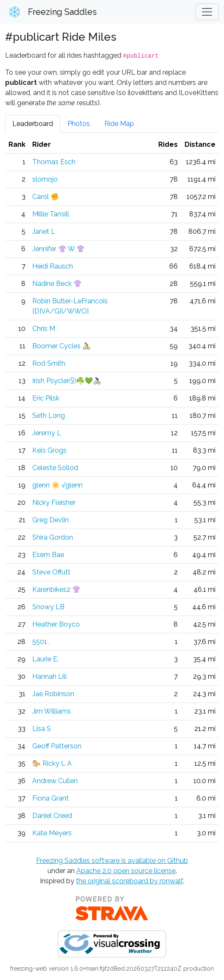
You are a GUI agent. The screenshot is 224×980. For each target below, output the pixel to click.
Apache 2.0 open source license (126, 871)
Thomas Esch (54, 162)
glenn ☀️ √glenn (57, 485)
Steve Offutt (51, 572)
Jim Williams (52, 711)
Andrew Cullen (55, 781)
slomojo (45, 179)
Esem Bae (48, 555)
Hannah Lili (49, 676)
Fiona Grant (50, 798)
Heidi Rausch (53, 266)
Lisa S (42, 729)
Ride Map (119, 124)
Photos (79, 124)
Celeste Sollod (55, 468)
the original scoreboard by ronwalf (129, 881)
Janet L (44, 231)
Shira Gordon (53, 537)
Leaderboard (33, 124)
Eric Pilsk (46, 398)
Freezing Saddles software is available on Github (112, 861)
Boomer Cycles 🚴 (62, 346)
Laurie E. (45, 659)
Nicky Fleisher (54, 503)
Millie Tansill (51, 214)
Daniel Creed (52, 816)
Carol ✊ (46, 197)
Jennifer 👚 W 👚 (59, 249)
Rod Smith (49, 363)
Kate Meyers (52, 833)
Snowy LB (48, 607)
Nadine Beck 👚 (57, 284)
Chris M (44, 329)
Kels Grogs (49, 450)
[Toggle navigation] (207, 12)
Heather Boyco (56, 624)
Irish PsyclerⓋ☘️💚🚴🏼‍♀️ (67, 381)
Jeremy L (47, 433)
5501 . (41, 642)
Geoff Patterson (57, 746)
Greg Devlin (50, 520)
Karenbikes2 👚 (56, 589)
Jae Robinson (53, 694)
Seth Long (49, 416)
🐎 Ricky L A (52, 763)
